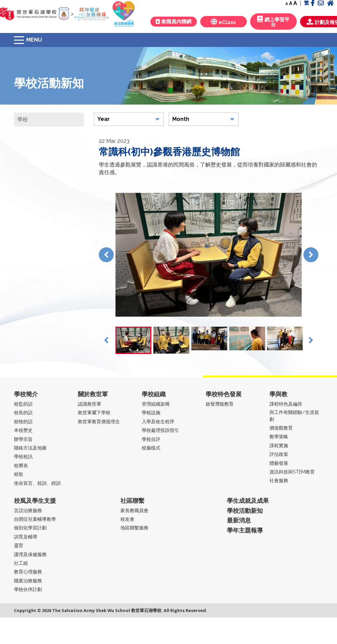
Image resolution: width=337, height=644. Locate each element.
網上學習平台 (273, 22)
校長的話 (23, 412)
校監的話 (23, 404)
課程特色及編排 (286, 404)
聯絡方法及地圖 (30, 448)
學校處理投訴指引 (160, 430)
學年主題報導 (245, 530)
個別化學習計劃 (30, 528)
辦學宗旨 (23, 439)
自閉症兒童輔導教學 (35, 519)
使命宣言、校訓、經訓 (37, 483)
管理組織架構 (156, 404)
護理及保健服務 (30, 554)
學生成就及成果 (248, 501)
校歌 (19, 474)
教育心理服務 (28, 572)
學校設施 (151, 412)
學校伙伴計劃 (28, 589)
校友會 (127, 519)
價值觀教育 (281, 428)
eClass (223, 22)
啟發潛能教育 (220, 404)
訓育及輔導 (26, 537)
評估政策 (279, 454)
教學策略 (279, 436)
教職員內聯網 (173, 22)
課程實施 (279, 445)
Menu (34, 40)
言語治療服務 (28, 510)
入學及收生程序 (158, 421)
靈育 (19, 545)
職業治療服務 (28, 581)
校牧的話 (23, 421)
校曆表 (21, 465)
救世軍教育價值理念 (99, 421)
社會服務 (279, 480)
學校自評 (151, 439)
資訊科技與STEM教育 (292, 472)
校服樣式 (151, 448)
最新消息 (239, 520)
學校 (23, 119)
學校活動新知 (245, 511)
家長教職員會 (134, 510)
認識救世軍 (89, 404)
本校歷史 (23, 430)
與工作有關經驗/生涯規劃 (294, 415)
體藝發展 (279, 463)
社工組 (21, 563)
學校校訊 (23, 456)
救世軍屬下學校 (94, 412)
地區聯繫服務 (134, 528)
